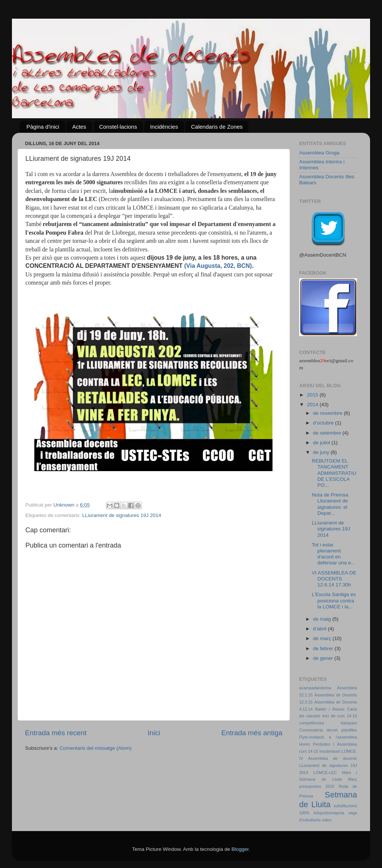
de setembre (328, 433)
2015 (313, 395)
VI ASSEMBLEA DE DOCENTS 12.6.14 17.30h (334, 579)
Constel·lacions (118, 127)
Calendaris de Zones (217, 127)
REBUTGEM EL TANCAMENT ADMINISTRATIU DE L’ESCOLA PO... (334, 473)
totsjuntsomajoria (329, 813)
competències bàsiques (328, 723)
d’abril (320, 629)
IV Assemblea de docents (328, 758)
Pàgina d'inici (43, 127)
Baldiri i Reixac (330, 709)
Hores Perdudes (315, 744)
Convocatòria (311, 730)
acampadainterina (315, 688)
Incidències (164, 127)
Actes (79, 127)
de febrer (324, 648)
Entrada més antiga (252, 733)
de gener (324, 658)
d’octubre (324, 423)
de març (323, 638)
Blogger (240, 849)
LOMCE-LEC (325, 773)
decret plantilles (342, 730)
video (327, 820)
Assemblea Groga (319, 153)
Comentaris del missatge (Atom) (96, 748)
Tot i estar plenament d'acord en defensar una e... (334, 554)
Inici (154, 733)
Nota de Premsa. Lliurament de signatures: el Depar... (331, 504)
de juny (322, 452)
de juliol (322, 443)
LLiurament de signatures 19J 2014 (122, 515)
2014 (313, 405)
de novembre (328, 413)
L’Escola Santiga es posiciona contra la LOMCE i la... (334, 600)
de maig (323, 619)
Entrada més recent (56, 733)
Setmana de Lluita (328, 800)
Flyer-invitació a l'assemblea (328, 737)
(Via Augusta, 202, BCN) (218, 266)
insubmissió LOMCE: (338, 751)
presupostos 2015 (317, 786)
